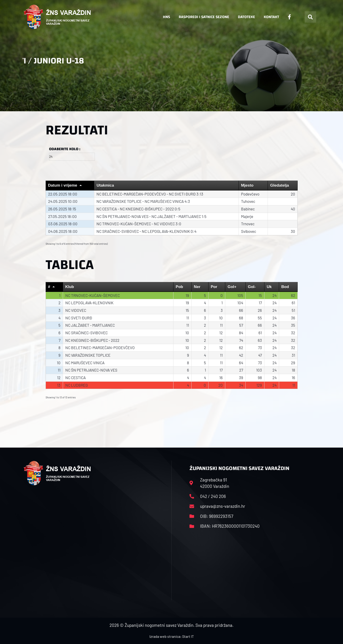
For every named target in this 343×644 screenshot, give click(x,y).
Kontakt (271, 17)
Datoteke (246, 17)
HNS (166, 17)
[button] (310, 17)
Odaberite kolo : (65, 149)
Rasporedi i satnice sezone (204, 17)
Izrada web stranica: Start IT (172, 636)
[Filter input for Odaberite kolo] (72, 157)
